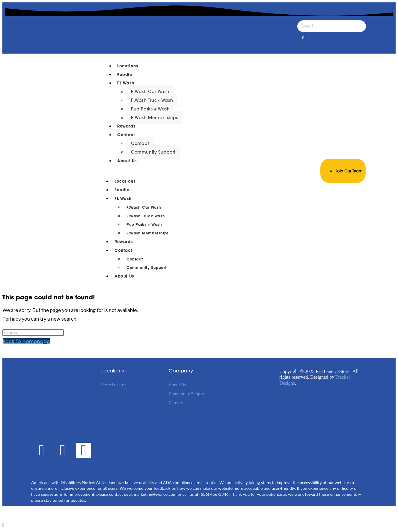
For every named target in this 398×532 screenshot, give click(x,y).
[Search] (332, 26)
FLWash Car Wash (150, 92)
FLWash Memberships (154, 118)
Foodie (125, 75)
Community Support (153, 152)
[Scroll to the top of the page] (3, 525)
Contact (126, 135)
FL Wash (126, 83)
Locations (128, 66)
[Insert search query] (33, 333)
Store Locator (114, 385)
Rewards (126, 126)
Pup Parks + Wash (150, 109)
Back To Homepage (26, 341)
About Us (127, 161)
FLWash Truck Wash (152, 100)
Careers (176, 403)
